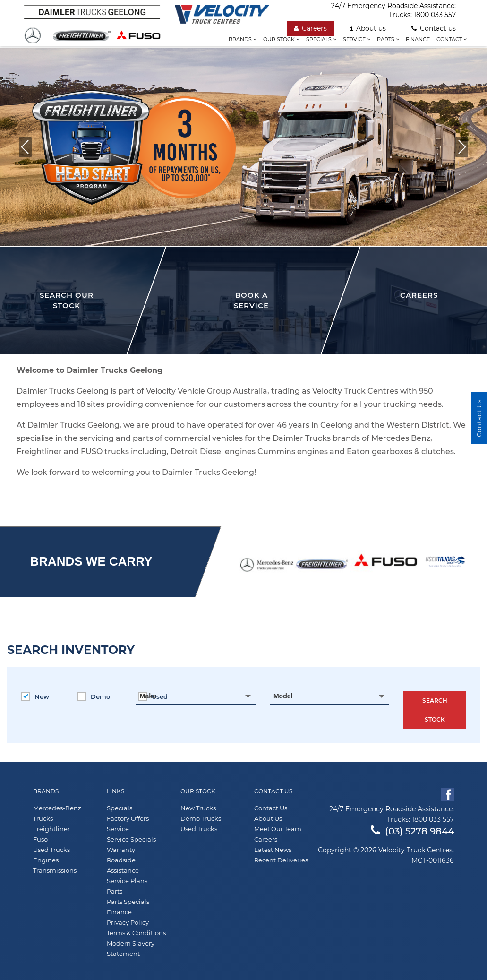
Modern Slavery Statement (131, 948)
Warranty (121, 850)
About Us (268, 818)
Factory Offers (128, 818)
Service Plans (127, 881)
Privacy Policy (128, 922)
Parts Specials (128, 902)
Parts (388, 39)
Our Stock (198, 791)
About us (368, 28)
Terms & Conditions (136, 933)
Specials (321, 39)
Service (357, 39)
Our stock (281, 39)
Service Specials (131, 839)
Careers (310, 28)
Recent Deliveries (281, 860)
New (35, 696)
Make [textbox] (148, 696)
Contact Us (273, 791)
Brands (243, 39)
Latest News (273, 850)
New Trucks (198, 808)
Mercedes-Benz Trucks (57, 813)
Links (115, 791)
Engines (46, 860)
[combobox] (196, 696)
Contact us (434, 28)
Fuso (40, 839)
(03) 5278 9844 (412, 831)
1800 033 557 (435, 15)
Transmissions (55, 870)
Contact (452, 39)
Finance (418, 39)
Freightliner (51, 829)
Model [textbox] (283, 696)
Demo (94, 696)
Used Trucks (51, 850)
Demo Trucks (201, 818)
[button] (462, 147)
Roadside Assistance (123, 865)
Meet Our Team (278, 829)
